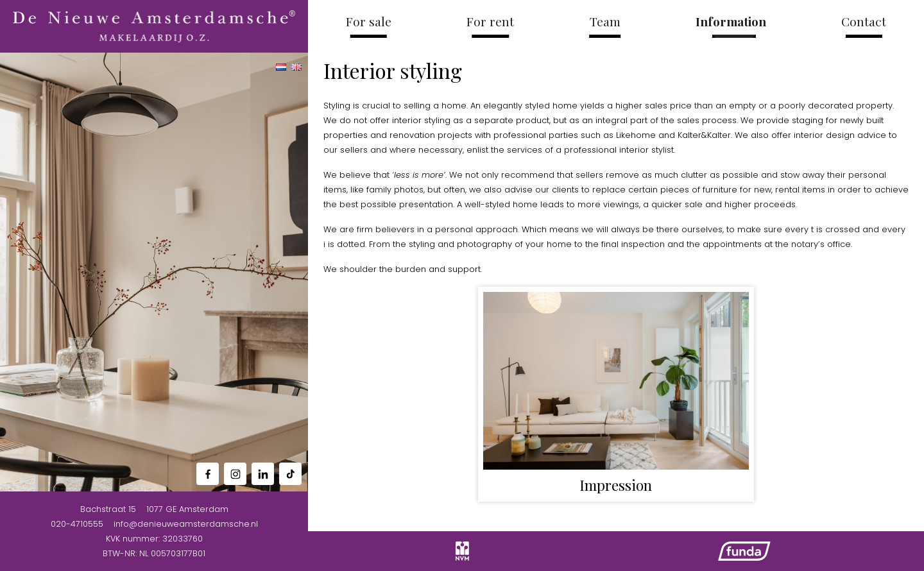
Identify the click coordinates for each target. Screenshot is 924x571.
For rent (490, 21)
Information (731, 21)
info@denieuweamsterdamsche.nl (186, 524)
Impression (616, 485)
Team (605, 21)
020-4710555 (77, 524)
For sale (369, 21)
